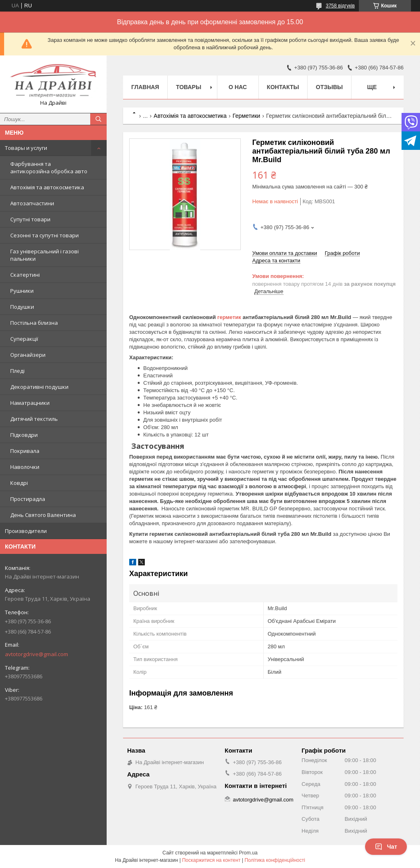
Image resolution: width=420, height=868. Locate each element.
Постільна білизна (34, 323)
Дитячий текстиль (34, 419)
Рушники (22, 291)
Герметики (246, 116)
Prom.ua (248, 853)
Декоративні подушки (39, 387)
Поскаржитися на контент (211, 860)
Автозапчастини (32, 203)
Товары (189, 87)
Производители (26, 531)
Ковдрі (19, 483)
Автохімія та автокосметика (47, 187)
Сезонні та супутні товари (45, 235)
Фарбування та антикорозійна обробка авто (49, 168)
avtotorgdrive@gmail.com (37, 654)
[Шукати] (98, 119)
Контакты (283, 87)
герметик (229, 317)
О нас (238, 87)
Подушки (22, 307)
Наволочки (25, 467)
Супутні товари (30, 219)
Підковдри (24, 435)
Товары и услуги (26, 148)
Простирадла (28, 499)
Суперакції (24, 339)
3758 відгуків (340, 6)
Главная (145, 87)
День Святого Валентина (43, 515)
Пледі (17, 371)
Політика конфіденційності (275, 860)
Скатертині (25, 275)
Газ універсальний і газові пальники (45, 255)
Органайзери (28, 355)
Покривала (25, 451)
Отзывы (329, 87)
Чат (386, 847)
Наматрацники (30, 403)
